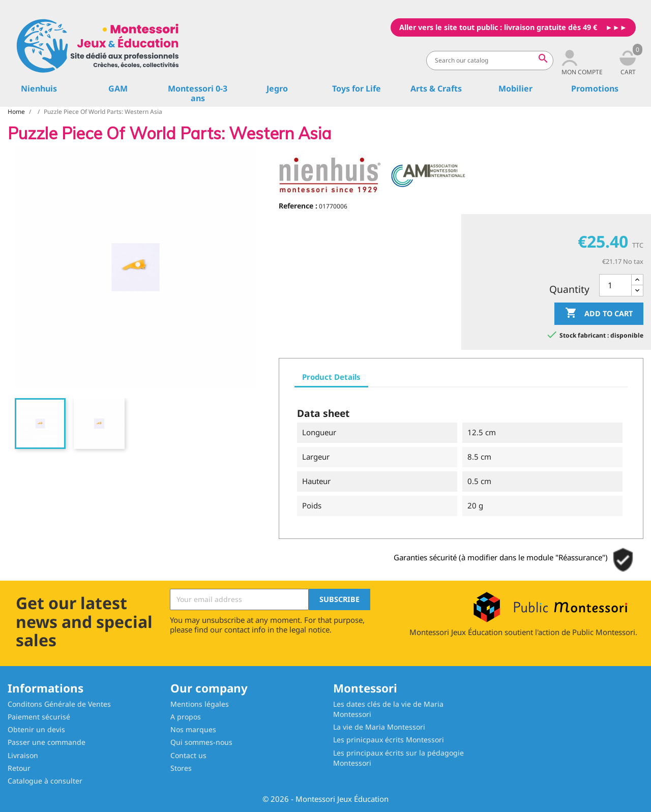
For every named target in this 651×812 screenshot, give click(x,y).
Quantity (569, 289)
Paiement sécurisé (39, 717)
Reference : (298, 206)
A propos (186, 717)
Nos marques (193, 729)
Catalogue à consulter (45, 781)
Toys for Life (357, 88)
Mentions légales (200, 704)
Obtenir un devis (36, 729)
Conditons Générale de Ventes (59, 704)
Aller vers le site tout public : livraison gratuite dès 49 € (498, 27)
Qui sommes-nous (201, 742)
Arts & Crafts (436, 88)
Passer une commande (47, 742)
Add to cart (599, 313)
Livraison (23, 755)
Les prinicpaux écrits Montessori (389, 740)
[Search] (490, 61)
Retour (19, 768)
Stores (181, 768)
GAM (118, 88)
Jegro (277, 88)
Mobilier (515, 88)
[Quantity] (615, 285)
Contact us (188, 755)
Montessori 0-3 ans (198, 93)
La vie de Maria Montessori (379, 727)
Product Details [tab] (331, 377)
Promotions (595, 88)
